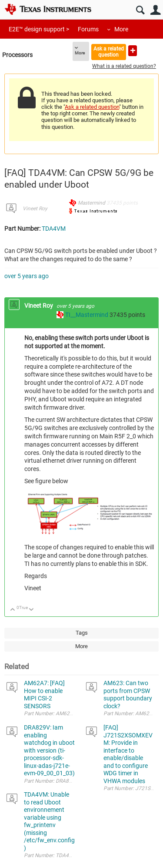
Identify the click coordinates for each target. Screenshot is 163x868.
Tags (82, 633)
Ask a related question (109, 52)
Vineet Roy (35, 209)
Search (140, 10)
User (155, 10)
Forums (88, 29)
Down (32, 610)
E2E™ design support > (39, 29)
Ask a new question (133, 51)
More (121, 29)
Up (13, 610)
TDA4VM (54, 229)
